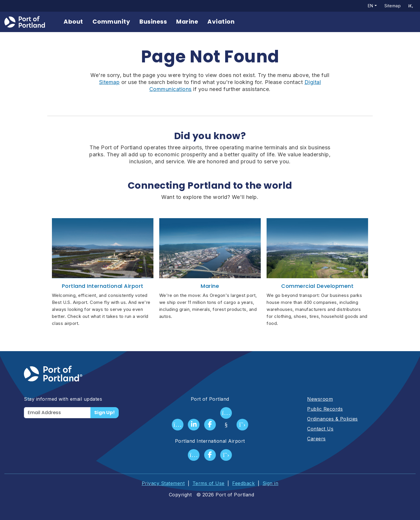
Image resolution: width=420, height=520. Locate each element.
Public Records (325, 409)
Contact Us (320, 429)
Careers (316, 439)
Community (112, 22)
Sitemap (392, 6)
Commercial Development (317, 286)
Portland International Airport (103, 286)
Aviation (221, 22)
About (74, 22)
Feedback (243, 483)
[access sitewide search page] (411, 6)
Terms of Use (209, 483)
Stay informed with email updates (63, 399)
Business (153, 22)
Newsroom (320, 399)
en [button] (371, 6)
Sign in (271, 483)
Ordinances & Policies (332, 419)
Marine (187, 22)
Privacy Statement (163, 483)
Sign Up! (105, 413)
